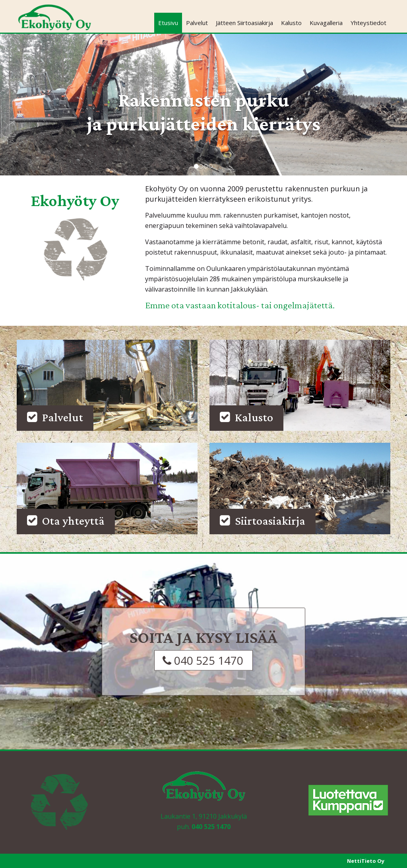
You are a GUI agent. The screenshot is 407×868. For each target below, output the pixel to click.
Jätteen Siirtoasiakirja (244, 23)
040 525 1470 (211, 827)
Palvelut (197, 23)
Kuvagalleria (326, 23)
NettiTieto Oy (366, 861)
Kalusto (291, 23)
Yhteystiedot (368, 23)
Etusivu (168, 23)
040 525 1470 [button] (203, 660)
